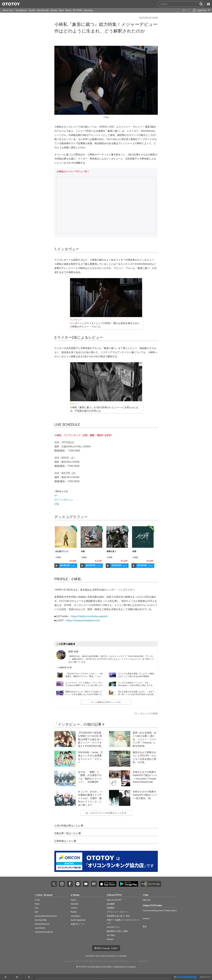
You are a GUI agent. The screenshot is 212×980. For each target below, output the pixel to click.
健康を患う (111, 551)
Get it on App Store (108, 884)
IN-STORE (78, 10)
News (62, 10)
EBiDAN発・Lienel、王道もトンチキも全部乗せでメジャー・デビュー (90, 757)
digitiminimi (120, 967)
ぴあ (57, 504)
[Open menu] (200, 10)
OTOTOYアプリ (113, 927)
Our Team (111, 935)
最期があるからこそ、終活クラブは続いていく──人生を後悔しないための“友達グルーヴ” (84, 694)
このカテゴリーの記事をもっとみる (106, 813)
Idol (36, 912)
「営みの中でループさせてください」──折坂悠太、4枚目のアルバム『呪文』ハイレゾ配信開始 (84, 676)
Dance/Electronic (42, 924)
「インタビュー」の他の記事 (79, 724)
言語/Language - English (106, 948)
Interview (75, 904)
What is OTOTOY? (114, 900)
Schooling (88, 10)
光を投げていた (62, 551)
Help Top (147, 900)
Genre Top (8, 10)
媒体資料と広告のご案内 (117, 931)
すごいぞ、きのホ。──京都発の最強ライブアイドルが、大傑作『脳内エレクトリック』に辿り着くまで (90, 798)
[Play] (57, 566)
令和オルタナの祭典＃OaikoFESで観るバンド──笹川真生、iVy (145, 795)
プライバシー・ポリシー (117, 912)
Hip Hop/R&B (41, 920)
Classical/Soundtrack (44, 932)
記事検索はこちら (65, 841)
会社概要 (111, 904)
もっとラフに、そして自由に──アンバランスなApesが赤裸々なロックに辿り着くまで (84, 684)
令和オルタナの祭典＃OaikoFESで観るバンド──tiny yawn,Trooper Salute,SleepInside (145, 777)
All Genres (48, 895)
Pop (37, 908)
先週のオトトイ (77, 924)
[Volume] (186, 977)
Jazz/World (40, 928)
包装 (83, 551)
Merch (69, 10)
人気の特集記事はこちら (69, 826)
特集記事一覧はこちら (68, 833)
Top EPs (32, 10)
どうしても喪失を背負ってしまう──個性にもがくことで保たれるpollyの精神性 (137, 675)
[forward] (29, 977)
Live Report (76, 916)
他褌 (134, 551)
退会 (145, 926)
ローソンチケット (64, 500)
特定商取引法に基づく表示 (118, 916)
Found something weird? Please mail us (160, 911)
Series (73, 900)
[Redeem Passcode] (208, 4)
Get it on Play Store (129, 884)
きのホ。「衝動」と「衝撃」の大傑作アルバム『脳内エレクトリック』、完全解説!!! (90, 777)
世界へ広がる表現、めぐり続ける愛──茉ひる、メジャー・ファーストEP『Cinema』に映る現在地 (144, 739)
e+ (56, 495)
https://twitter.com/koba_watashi (89, 616)
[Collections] (184, 10)
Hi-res (37, 900)
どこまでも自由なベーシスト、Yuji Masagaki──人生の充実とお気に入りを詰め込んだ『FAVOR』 (136, 685)
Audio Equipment (78, 920)
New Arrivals (43, 10)
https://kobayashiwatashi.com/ (83, 620)
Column (74, 908)
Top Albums (21, 10)
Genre (40, 895)
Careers (110, 939)
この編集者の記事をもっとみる (106, 702)
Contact (146, 918)
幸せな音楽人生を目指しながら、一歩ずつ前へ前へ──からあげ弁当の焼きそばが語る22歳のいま (137, 694)
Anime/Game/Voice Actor (46, 916)
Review (74, 912)
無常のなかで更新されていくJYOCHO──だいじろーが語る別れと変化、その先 (145, 757)
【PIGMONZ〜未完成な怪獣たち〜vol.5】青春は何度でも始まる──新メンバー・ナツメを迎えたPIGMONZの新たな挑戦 (90, 741)
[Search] (202, 4)
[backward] (6, 977)
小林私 (58, 557)
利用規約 (111, 908)
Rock (37, 904)
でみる (68, 566)
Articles (54, 10)
